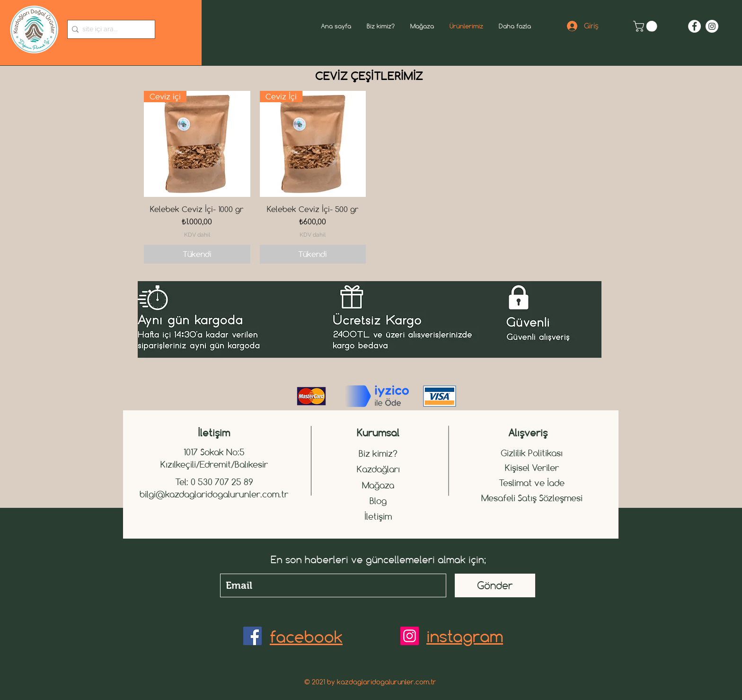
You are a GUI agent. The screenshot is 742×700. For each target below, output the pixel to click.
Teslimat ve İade (532, 483)
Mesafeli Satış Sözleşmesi (532, 498)
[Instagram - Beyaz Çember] (712, 26)
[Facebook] (252, 636)
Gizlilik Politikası (532, 453)
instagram (465, 636)
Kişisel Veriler (532, 468)
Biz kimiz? (378, 453)
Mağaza (378, 485)
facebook (306, 637)
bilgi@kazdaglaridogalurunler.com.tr (214, 494)
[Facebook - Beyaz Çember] (694, 26)
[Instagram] (410, 636)
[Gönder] (495, 585)
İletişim (378, 516)
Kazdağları (378, 469)
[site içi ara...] (109, 29)
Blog (378, 501)
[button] (646, 26)
